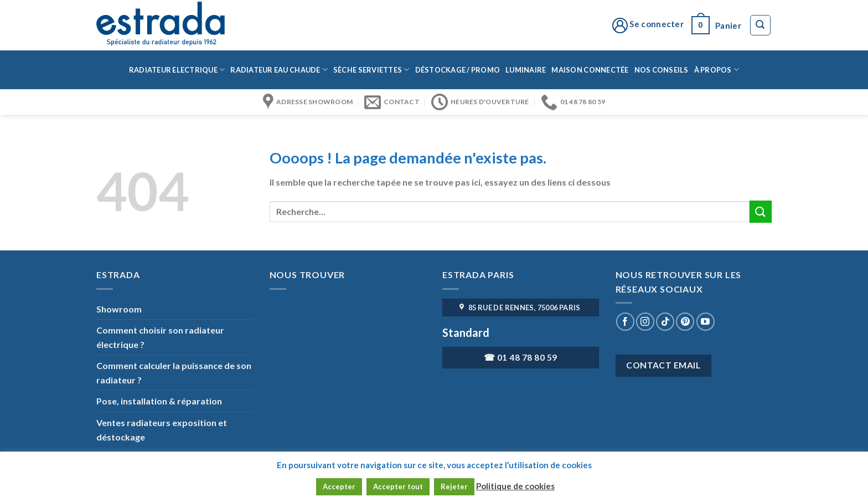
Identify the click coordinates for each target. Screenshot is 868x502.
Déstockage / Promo (458, 70)
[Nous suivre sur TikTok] (665, 322)
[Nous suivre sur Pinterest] (685, 322)
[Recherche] (761, 25)
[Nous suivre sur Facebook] (625, 322)
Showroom (119, 309)
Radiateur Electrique (177, 70)
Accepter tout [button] (398, 486)
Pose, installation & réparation (159, 401)
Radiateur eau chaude (279, 70)
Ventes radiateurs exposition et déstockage (162, 430)
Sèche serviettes (371, 70)
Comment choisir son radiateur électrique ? (160, 337)
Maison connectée (590, 70)
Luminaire (526, 70)
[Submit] (761, 211)
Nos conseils (662, 70)
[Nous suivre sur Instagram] (645, 322)
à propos (717, 70)
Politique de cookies (515, 486)
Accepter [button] (339, 486)
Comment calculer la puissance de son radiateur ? (174, 373)
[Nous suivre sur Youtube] (706, 322)
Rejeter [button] (454, 486)
